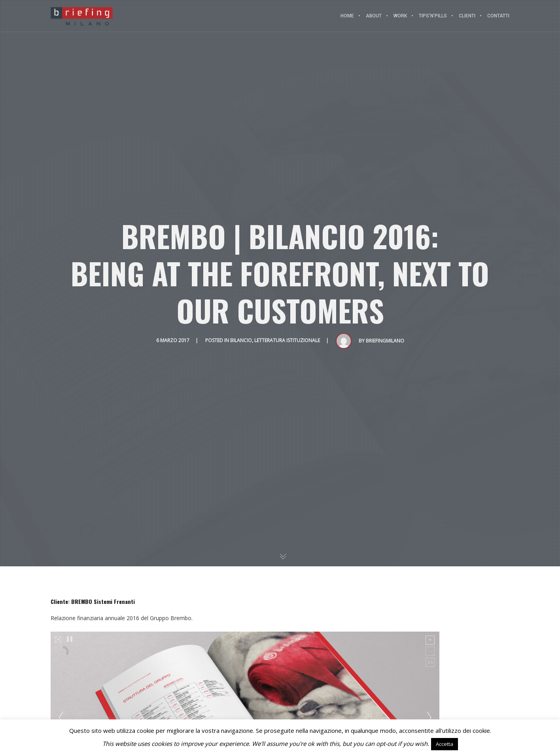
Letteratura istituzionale (287, 340)
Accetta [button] (445, 744)
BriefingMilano (385, 341)
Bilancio (241, 340)
